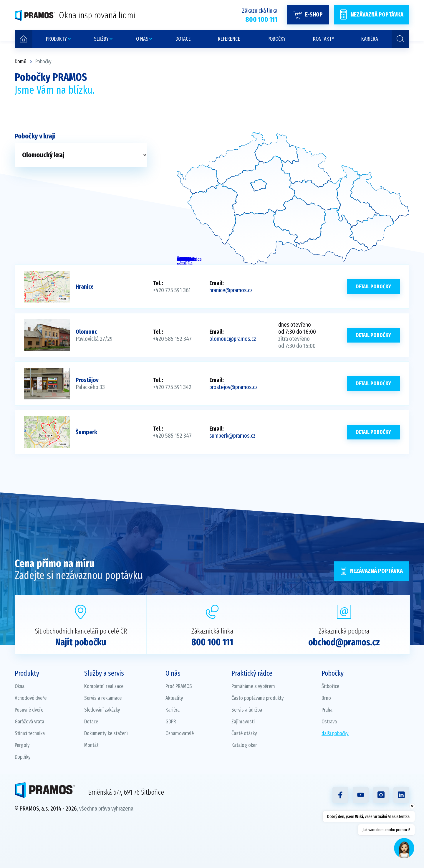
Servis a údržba (247, 710)
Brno (326, 698)
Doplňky (23, 757)
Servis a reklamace (103, 698)
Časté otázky (244, 733)
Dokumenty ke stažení (106, 733)
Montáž (91, 745)
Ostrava (329, 722)
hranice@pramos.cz (231, 290)
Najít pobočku (81, 642)
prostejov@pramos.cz (233, 387)
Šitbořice (330, 686)
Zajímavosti (243, 722)
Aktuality (174, 698)
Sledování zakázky (102, 710)
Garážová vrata (29, 722)
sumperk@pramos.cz (232, 436)
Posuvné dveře (29, 710)
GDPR (171, 722)
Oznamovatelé (180, 733)
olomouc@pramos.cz (233, 339)
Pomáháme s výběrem (253, 686)
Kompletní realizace (104, 686)
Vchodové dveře (31, 698)
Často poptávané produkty (258, 698)
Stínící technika (30, 733)
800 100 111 (212, 642)
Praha (327, 710)
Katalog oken (245, 745)
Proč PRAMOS (179, 686)
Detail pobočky (373, 287)
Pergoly (22, 745)
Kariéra (173, 710)
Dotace (91, 722)
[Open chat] (404, 848)
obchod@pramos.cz (344, 642)
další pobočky (335, 733)
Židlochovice (180, 259)
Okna (20, 686)
